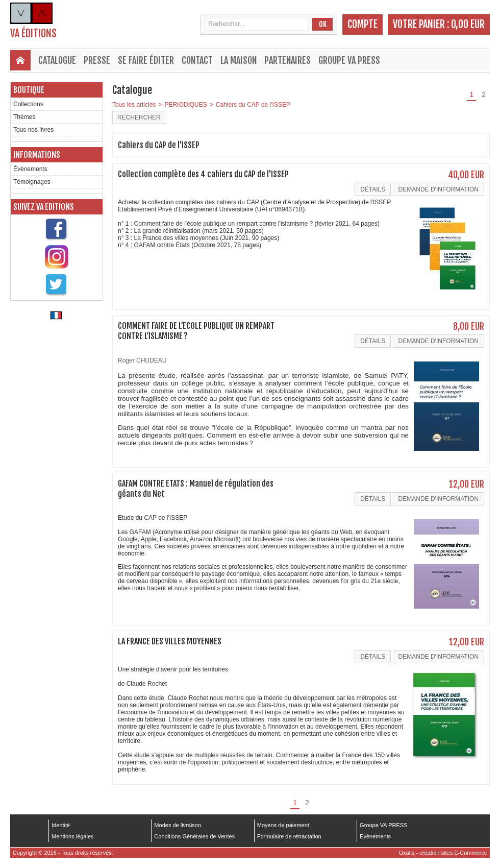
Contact (197, 60)
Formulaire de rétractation (289, 836)
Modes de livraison (178, 825)
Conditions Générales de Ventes (194, 836)
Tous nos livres (33, 130)
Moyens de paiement (283, 825)
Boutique (29, 90)
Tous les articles (134, 105)
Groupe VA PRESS (349, 60)
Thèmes (24, 117)
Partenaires (287, 60)
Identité (61, 825)
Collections (28, 104)
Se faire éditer (146, 60)
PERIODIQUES (185, 105)
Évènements (30, 169)
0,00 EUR (468, 24)
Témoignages (32, 182)
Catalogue (57, 60)
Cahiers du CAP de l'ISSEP (253, 105)
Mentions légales (73, 836)
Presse (97, 60)
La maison (239, 60)
